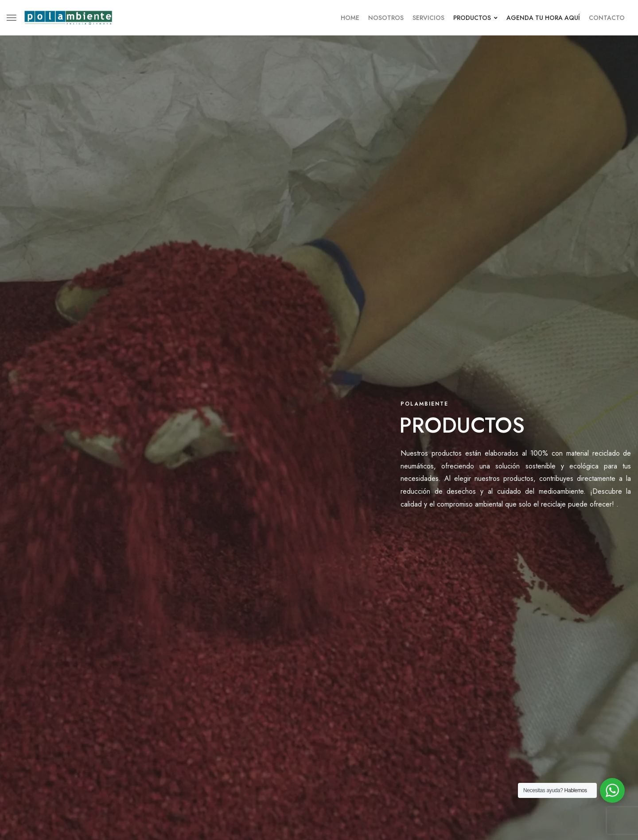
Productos (475, 18)
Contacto (607, 18)
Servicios (428, 18)
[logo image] (68, 17)
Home (350, 18)
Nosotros (386, 18)
